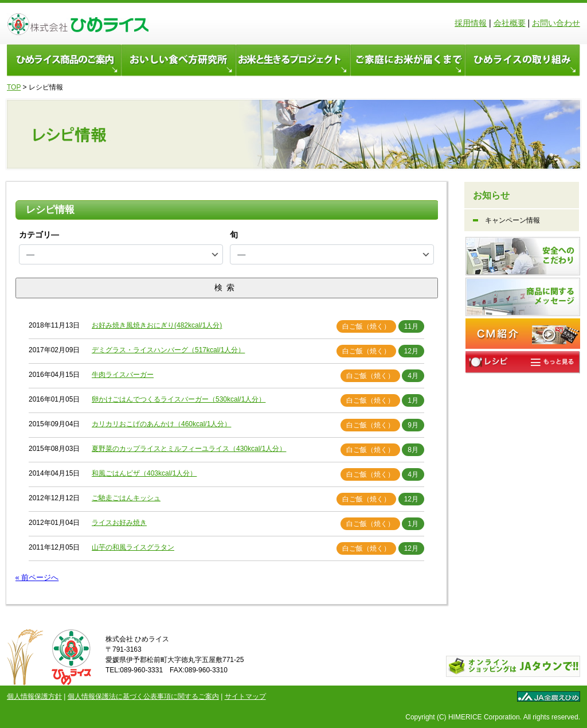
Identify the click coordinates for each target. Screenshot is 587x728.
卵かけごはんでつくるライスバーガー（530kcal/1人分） (179, 399)
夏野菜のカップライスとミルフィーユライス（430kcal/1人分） (189, 449)
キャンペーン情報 (512, 220)
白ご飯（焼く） (366, 326)
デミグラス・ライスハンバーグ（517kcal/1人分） (168, 350)
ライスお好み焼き (119, 523)
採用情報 (471, 23)
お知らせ (491, 195)
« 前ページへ (37, 577)
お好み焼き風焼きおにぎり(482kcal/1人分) (157, 325)
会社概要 (510, 23)
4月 (413, 376)
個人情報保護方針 (34, 696)
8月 (413, 450)
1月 (413, 400)
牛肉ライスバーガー (123, 375)
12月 (411, 351)
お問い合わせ (556, 23)
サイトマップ (245, 696)
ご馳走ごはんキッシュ (126, 498)
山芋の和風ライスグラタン (133, 547)
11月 (411, 326)
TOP (14, 87)
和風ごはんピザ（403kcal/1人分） (144, 473)
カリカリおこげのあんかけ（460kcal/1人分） (161, 424)
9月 (413, 425)
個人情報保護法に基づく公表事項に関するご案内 (143, 696)
